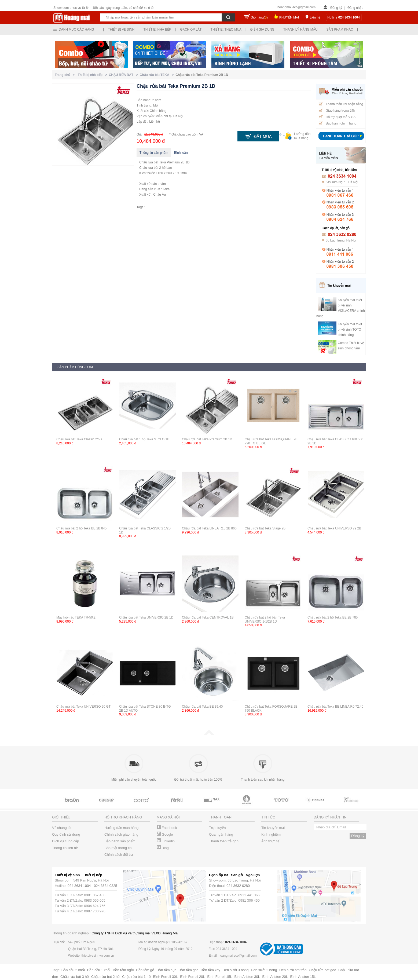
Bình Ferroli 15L (220, 977)
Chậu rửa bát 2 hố (105, 977)
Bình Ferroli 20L (192, 977)
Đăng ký (336, 8)
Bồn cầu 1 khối (99, 970)
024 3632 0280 (238, 886)
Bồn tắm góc (189, 970)
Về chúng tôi (62, 828)
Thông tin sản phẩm (154, 153)
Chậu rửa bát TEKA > (158, 75)
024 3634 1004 (79, 886)
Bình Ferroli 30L (165, 977)
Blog (163, 848)
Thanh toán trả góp (224, 841)
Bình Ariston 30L (247, 977)
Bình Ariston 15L (303, 977)
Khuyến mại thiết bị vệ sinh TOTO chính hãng (350, 330)
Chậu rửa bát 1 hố (136, 977)
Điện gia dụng (262, 30)
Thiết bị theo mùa (226, 30)
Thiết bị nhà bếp (157, 30)
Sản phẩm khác (340, 30)
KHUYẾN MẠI (289, 17)
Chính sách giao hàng (121, 834)
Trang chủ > (66, 75)
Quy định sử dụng (66, 834)
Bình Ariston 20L (275, 977)
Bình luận (181, 153)
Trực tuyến (217, 828)
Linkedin (166, 841)
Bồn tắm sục (167, 970)
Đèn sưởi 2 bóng (264, 970)
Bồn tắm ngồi (123, 970)
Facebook (167, 828)
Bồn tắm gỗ (145, 970)
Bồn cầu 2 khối (73, 970)
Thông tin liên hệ (65, 848)
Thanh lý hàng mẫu (300, 30)
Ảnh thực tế (270, 841)
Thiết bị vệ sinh (121, 30)
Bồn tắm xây (210, 970)
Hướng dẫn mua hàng (121, 828)
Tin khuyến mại (273, 828)
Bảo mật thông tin (118, 848)
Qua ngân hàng (221, 834)
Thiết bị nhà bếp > (93, 75)
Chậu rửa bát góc (322, 970)
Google (165, 834)
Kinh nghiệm (271, 834)
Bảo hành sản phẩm (120, 841)
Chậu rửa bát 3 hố (75, 977)
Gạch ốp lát (191, 30)
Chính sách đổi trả (119, 855)
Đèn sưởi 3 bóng (235, 970)
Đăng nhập (355, 8)
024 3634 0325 (106, 886)
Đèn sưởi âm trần (293, 970)
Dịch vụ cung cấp (65, 841)
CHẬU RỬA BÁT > (124, 75)
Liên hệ (315, 17)
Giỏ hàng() (259, 17)
